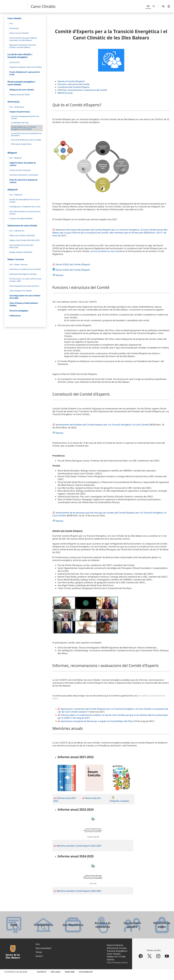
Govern (39, 956)
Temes (39, 952)
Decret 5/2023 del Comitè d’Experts (71, 264)
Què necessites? (43, 948)
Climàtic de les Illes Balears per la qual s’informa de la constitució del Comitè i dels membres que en (110, 231)
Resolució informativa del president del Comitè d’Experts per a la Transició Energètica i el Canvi (102, 230)
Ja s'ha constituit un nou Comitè (106, 251)
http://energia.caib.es (117, 962)
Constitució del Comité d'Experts (74, 87)
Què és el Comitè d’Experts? (71, 81)
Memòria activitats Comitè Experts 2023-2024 (79, 846)
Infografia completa (119, 801)
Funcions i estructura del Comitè (73, 84)
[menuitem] (169, 6)
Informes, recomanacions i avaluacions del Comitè (82, 90)
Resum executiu (93, 798)
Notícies (58, 275)
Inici (38, 944)
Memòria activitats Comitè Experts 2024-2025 (79, 891)
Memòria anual (65, 93)
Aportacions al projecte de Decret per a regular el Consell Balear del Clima (97, 721)
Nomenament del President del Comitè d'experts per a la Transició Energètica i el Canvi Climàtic (101, 425)
